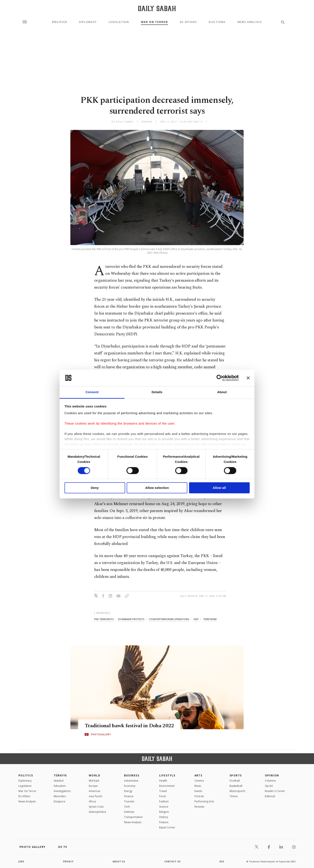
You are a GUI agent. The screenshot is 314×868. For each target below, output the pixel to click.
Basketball (236, 786)
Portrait (199, 796)
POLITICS (26, 775)
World (95, 775)
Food (162, 796)
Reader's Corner (275, 791)
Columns (270, 781)
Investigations (62, 791)
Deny (95, 488)
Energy (128, 791)
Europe (93, 786)
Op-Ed (269, 786)
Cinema (199, 781)
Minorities (60, 796)
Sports (236, 775)
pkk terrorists (104, 619)
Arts (198, 775)
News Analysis (250, 22)
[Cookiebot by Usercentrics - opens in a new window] (220, 378)
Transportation (133, 817)
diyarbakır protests (131, 619)
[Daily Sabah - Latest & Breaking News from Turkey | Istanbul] (157, 8)
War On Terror (155, 22)
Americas (95, 791)
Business (132, 775)
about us (119, 862)
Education (60, 786)
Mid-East (94, 781)
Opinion (272, 775)
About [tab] (222, 392)
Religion (164, 812)
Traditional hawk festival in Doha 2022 (130, 726)
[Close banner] (248, 378)
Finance (129, 796)
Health (163, 781)
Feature (164, 822)
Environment (167, 786)
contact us (173, 862)
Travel (163, 791)
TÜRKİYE (60, 775)
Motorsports (237, 791)
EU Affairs (189, 22)
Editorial (270, 796)
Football (235, 781)
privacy (69, 862)
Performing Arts (204, 801)
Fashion (164, 801)
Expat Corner (167, 827)
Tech (127, 807)
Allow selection (157, 488)
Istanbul (59, 781)
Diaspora (59, 801)
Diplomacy (88, 22)
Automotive (131, 781)
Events (198, 791)
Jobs (22, 862)
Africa (92, 801)
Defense (129, 812)
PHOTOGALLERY (101, 734)
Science (164, 807)
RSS (222, 862)
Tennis (234, 796)
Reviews (199, 807)
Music (198, 786)
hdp (196, 619)
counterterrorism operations (169, 619)
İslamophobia (97, 812)
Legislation (119, 22)
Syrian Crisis (96, 807)
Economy (130, 786)
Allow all (219, 488)
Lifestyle (167, 775)
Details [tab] (157, 392)
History (164, 817)
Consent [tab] (92, 392)
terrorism (210, 619)
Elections (217, 22)
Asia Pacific (96, 796)
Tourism (129, 801)
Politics (60, 22)
